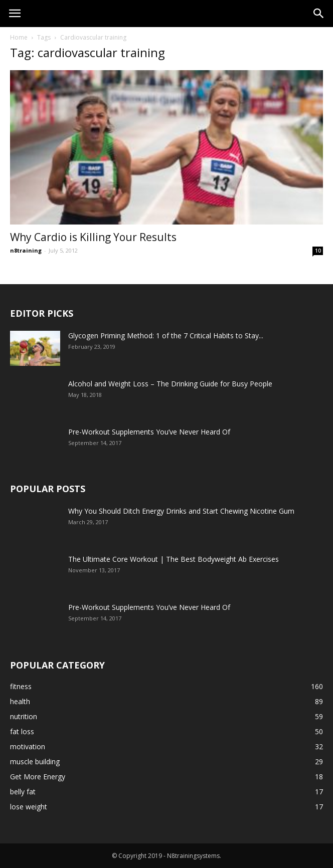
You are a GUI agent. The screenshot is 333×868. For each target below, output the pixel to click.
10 (318, 251)
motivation (28, 746)
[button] (319, 14)
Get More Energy (38, 777)
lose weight (29, 807)
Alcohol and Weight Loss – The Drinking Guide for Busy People (170, 384)
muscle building (35, 762)
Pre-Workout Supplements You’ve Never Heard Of (149, 432)
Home (19, 37)
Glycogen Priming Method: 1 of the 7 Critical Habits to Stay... (166, 336)
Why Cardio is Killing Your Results (93, 237)
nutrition (24, 716)
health (20, 701)
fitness (21, 686)
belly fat (23, 792)
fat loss (22, 731)
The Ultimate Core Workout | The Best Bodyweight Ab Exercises (174, 559)
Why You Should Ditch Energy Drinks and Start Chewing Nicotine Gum (181, 511)
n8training (26, 250)
